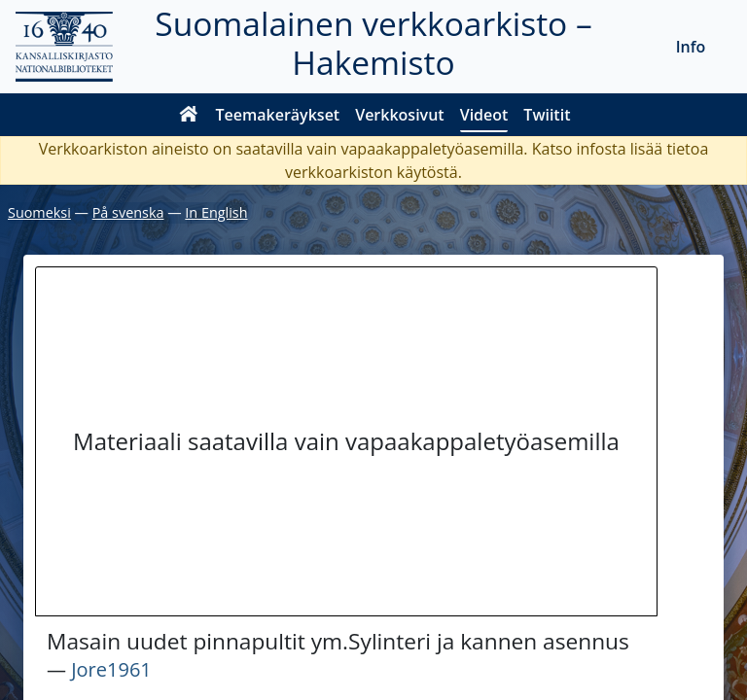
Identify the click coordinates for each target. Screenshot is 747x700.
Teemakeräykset (278, 115)
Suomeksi (39, 212)
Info (691, 47)
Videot (484, 115)
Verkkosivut (399, 115)
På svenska (128, 212)
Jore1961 (111, 669)
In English (216, 212)
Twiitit (547, 115)
